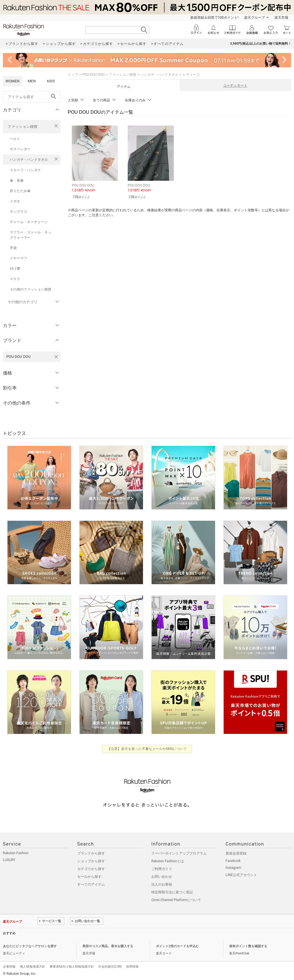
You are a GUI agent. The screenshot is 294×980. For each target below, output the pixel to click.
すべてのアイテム (91, 884)
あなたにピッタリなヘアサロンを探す (30, 946)
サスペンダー (20, 149)
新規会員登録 (236, 853)
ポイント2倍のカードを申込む (177, 946)
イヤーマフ (18, 258)
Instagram (233, 868)
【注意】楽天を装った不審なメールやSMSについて (147, 749)
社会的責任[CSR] (110, 967)
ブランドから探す (91, 853)
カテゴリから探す (91, 869)
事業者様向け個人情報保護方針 (72, 967)
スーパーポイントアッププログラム (179, 853)
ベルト (15, 139)
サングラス (18, 212)
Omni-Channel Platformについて (176, 900)
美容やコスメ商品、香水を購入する (108, 946)
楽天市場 (281, 18)
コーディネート (235, 86)
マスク (15, 279)
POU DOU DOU (93, 75)
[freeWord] (32, 97)
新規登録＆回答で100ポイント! (214, 18)
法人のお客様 (162, 884)
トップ (73, 75)
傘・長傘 (17, 181)
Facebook (233, 861)
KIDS (51, 81)
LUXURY (9, 860)
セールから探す (89, 877)
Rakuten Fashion (16, 853)
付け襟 (15, 269)
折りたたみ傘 (20, 191)
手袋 (13, 248)
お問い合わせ (162, 877)
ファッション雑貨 (22, 127)
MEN (32, 81)
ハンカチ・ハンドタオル (29, 159)
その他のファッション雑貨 (31, 289)
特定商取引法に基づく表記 (172, 892)
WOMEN (13, 81)
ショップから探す (91, 861)
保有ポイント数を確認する (248, 946)
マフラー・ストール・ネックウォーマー (31, 235)
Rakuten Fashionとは (168, 861)
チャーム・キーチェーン (29, 222)
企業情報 (9, 967)
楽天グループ (255, 18)
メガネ (15, 201)
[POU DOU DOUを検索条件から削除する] (56, 357)
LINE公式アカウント (241, 875)
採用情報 (132, 967)
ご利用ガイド (162, 869)
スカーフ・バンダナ (25, 170)
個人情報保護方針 (33, 967)
